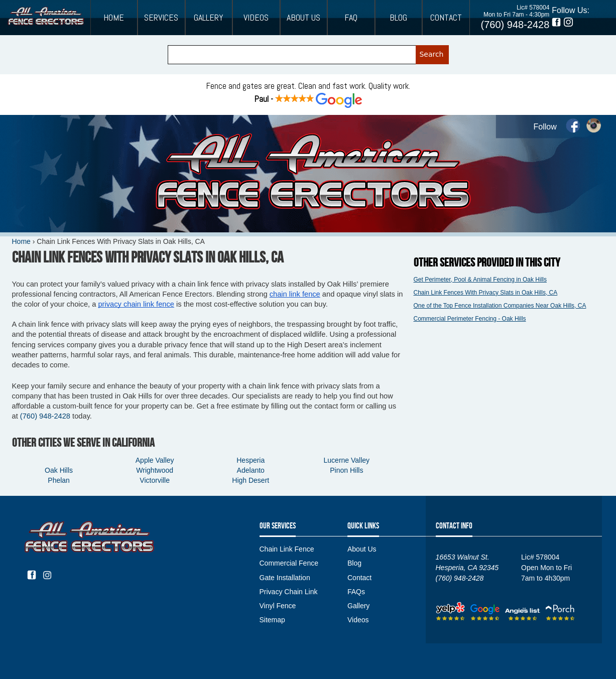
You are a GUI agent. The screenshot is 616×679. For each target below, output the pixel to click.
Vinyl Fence (278, 606)
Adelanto (251, 470)
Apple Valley (155, 460)
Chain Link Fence (287, 549)
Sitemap (272, 620)
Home (114, 18)
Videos (256, 18)
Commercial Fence (289, 563)
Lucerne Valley (347, 460)
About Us (303, 18)
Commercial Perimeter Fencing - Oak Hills (470, 319)
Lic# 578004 (533, 8)
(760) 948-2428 (515, 25)
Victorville (155, 480)
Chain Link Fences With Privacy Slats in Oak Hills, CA (486, 293)
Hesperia (251, 460)
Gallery (209, 18)
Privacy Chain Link (289, 592)
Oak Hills (59, 470)
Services (161, 18)
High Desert (251, 480)
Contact (446, 18)
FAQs (356, 592)
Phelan (59, 480)
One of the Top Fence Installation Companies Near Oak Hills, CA (500, 306)
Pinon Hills (346, 470)
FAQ (351, 18)
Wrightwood (155, 470)
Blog (398, 18)
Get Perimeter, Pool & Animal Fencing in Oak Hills (480, 280)
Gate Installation (285, 578)
